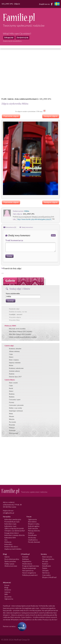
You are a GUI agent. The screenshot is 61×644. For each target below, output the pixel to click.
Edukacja (8, 542)
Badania (12, 397)
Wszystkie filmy (14, 320)
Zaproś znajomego (29, 568)
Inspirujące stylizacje (16, 411)
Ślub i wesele (13, 383)
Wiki (6, 594)
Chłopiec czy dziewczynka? (15, 531)
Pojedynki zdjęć (14, 309)
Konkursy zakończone (16, 368)
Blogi (6, 587)
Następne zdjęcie (51, 116)
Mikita (27, 211)
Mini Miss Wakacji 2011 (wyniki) (20, 334)
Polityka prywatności (30, 575)
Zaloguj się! (9, 37)
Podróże (12, 374)
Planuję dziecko (34, 531)
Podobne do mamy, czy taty (18, 312)
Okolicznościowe (11, 566)
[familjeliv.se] (57, 4)
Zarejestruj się (22, 37)
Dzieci (11, 357)
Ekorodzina (32, 522)
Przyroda (12, 425)
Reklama (26, 559)
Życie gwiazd (13, 433)
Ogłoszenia (32, 519)
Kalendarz (8, 544)
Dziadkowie (32, 535)
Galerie (7, 592)
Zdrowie (45, 570)
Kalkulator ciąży (10, 526)
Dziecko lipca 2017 (15, 377)
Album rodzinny (14, 351)
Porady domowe (34, 542)
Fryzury (12, 402)
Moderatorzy (27, 564)
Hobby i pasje (9, 564)
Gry (6, 540)
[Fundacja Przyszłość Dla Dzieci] (21, 626)
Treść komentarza (14, 240)
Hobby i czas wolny (16, 408)
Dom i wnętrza (14, 360)
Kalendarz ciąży (10, 524)
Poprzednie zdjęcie (11, 116)
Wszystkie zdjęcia (15, 317)
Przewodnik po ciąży (12, 522)
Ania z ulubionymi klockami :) (26, 99)
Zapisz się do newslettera (12, 41)
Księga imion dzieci (12, 533)
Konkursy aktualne (15, 349)
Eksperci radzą (34, 524)
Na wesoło (12, 422)
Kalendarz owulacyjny (13, 519)
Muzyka (12, 419)
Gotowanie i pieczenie (16, 405)
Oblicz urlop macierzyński (14, 528)
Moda (11, 414)
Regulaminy (27, 561)
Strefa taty (32, 538)
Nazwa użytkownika (13, 293)
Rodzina (12, 394)
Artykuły (8, 590)
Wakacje (12, 428)
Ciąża (11, 354)
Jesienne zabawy (14, 371)
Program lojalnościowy (31, 566)
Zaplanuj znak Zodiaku (13, 549)
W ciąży (45, 561)
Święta (45, 568)
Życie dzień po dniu (12, 559)
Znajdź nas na (46, 4)
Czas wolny (46, 575)
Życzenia (8, 597)
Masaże (12, 416)
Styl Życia (46, 573)
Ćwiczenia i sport (15, 399)
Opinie (7, 557)
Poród (11, 388)
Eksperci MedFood (49, 577)
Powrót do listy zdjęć (12, 268)
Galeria (10, 99)
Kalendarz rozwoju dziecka (15, 535)
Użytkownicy (33, 540)
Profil (4, 99)
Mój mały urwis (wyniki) (17, 329)
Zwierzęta (12, 430)
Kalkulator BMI (10, 538)
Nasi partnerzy (28, 570)
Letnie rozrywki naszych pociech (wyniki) (23, 337)
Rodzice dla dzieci (11, 547)
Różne (11, 365)
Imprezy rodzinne (15, 363)
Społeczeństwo (10, 561)
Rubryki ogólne (34, 526)
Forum (7, 585)
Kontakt (25, 557)
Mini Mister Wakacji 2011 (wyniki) (21, 331)
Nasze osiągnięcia (29, 573)
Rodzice (31, 533)
